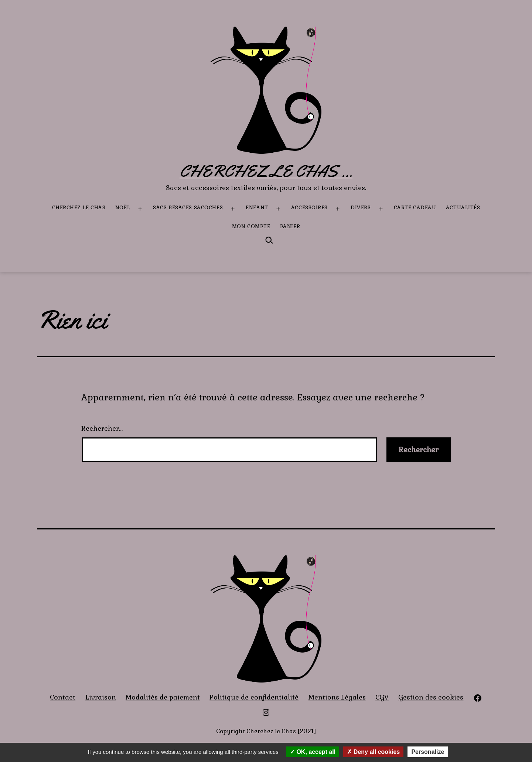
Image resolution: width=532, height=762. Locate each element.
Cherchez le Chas (79, 207)
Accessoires (309, 207)
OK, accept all (313, 752)
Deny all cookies (373, 752)
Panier (290, 226)
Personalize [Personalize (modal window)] (428, 752)
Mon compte (251, 226)
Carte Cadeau (415, 207)
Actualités (463, 207)
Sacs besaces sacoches (188, 207)
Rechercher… (102, 428)
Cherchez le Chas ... (266, 171)
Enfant (257, 207)
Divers (361, 207)
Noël (123, 207)
